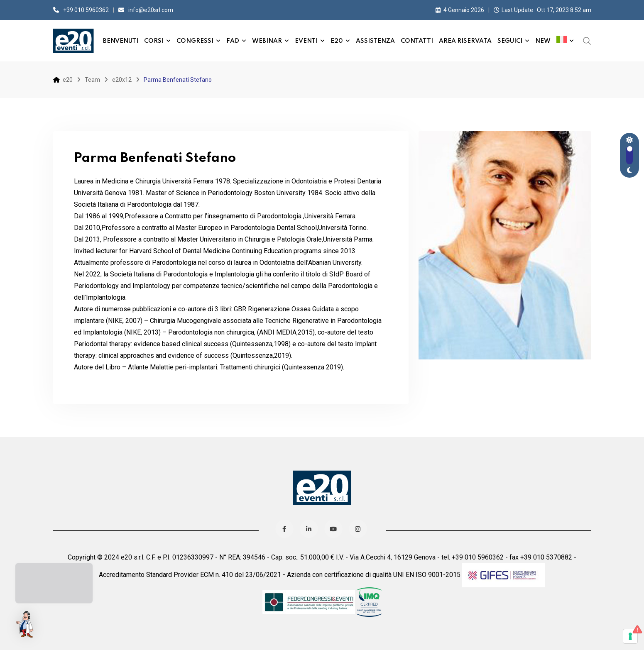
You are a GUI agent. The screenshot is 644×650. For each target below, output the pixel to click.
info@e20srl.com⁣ (151, 10)
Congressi (195, 41)
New (543, 41)
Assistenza (375, 41)
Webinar (267, 41)
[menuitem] (565, 41)
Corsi (154, 41)
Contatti (417, 41)
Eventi (306, 41)
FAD (233, 41)
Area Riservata (465, 41)
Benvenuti (121, 41)
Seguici (510, 41)
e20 (337, 41)
